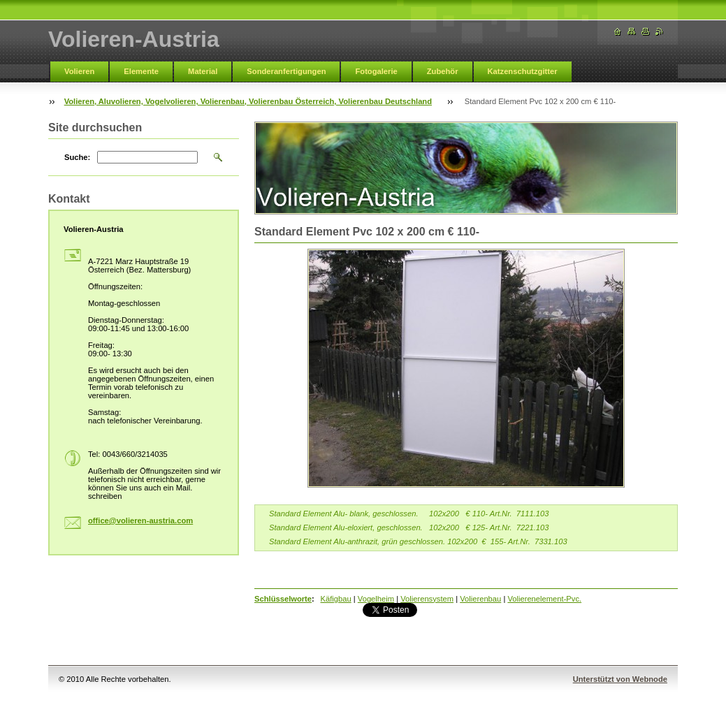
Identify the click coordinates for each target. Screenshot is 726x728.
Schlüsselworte (283, 599)
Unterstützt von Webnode (620, 679)
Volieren (79, 71)
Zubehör (443, 71)
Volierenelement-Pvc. (544, 599)
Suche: (77, 157)
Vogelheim (376, 599)
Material (203, 71)
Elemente (141, 71)
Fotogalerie (376, 71)
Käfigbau (336, 599)
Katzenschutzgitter (523, 71)
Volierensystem (427, 599)
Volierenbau (480, 599)
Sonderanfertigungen (286, 71)
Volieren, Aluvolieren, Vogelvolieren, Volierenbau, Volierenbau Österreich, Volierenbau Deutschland (248, 101)
